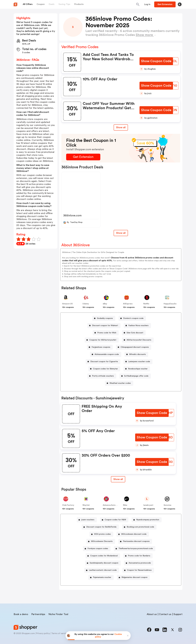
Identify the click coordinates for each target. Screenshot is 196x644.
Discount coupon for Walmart (105, 326)
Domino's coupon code (133, 318)
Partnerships (38, 614)
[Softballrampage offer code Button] (135, 376)
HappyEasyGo (170, 304)
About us (152, 614)
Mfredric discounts (137, 354)
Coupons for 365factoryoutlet (103, 340)
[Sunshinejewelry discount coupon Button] (103, 563)
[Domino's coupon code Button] (132, 318)
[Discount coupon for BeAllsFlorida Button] (100, 527)
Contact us (165, 614)
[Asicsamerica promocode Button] (139, 563)
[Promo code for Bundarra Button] (138, 556)
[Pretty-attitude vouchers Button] (102, 376)
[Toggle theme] (180, 4)
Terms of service (60, 633)
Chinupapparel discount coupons (135, 347)
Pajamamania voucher (102, 577)
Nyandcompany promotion (148, 520)
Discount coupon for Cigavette (104, 362)
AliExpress (128, 304)
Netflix (146, 304)
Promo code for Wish (107, 333)
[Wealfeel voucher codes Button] (119, 383)
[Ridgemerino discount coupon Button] (133, 577)
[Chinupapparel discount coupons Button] (134, 347)
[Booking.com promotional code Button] (139, 527)
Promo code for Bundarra (139, 556)
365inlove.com (72, 216)
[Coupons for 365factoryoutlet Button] (102, 340)
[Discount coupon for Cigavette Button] (103, 362)
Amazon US (67, 304)
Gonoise (167, 505)
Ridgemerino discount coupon (134, 577)
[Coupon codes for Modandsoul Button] (103, 556)
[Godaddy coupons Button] (104, 318)
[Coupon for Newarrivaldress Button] (138, 570)
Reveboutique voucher (138, 369)
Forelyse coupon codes (98, 549)
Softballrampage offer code (136, 376)
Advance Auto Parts (112, 505)
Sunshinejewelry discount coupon (104, 563)
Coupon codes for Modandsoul (104, 556)
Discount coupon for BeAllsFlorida (101, 527)
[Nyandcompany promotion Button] (147, 520)
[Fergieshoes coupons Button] (100, 347)
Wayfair (86, 505)
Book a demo (21, 614)
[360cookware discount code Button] (133, 534)
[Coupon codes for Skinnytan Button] (104, 369)
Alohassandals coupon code (107, 354)
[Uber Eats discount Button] (134, 333)
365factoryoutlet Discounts (139, 340)
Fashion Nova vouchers (138, 326)
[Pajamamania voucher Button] (101, 577)
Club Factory (68, 505)
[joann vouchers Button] (87, 520)
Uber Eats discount (135, 333)
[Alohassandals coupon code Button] (106, 354)
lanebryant (148, 505)
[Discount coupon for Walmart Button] (104, 326)
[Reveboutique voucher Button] (137, 369)
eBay (105, 304)
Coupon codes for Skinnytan (105, 369)
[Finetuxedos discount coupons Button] (135, 541)
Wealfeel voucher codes (120, 383)
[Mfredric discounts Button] (136, 354)
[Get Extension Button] (83, 157)
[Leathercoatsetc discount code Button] (102, 570)
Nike (125, 505)
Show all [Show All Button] (121, 127)
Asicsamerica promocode (140, 563)
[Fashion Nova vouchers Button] (137, 326)
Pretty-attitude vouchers (103, 376)
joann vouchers (88, 520)
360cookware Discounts (102, 541)
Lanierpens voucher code (139, 362)
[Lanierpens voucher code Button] (138, 362)
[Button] (147, 4)
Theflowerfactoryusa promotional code (136, 549)
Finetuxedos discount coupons (136, 541)
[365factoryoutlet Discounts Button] (138, 340)
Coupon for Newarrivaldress (139, 570)
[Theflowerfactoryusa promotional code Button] (135, 549)
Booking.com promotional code (140, 527)
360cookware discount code (134, 534)
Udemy (86, 304)
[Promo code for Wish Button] (106, 333)
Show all (118, 479)
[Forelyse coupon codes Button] (97, 549)
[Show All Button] (118, 479)
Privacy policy (43, 633)
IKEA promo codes (102, 534)
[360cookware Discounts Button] (101, 541)
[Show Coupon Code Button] (156, 61)
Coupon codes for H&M (115, 520)
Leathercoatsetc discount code (103, 570)
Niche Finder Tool (58, 614)
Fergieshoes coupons (101, 347)
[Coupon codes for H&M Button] (114, 520)
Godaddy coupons (105, 318)
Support (178, 614)
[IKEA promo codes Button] (101, 534)
